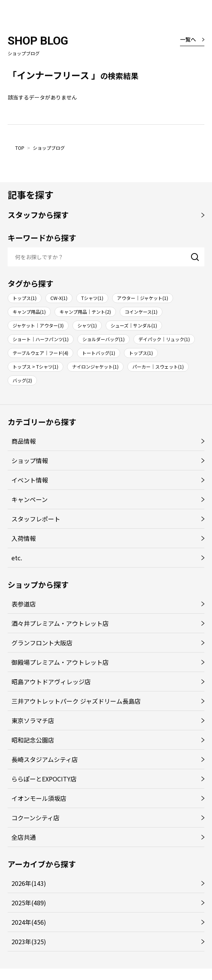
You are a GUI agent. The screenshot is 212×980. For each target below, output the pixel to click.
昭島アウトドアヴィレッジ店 (51, 682)
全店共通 (24, 837)
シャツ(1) (87, 325)
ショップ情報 (30, 460)
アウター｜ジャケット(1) (143, 298)
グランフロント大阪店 (42, 643)
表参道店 (24, 604)
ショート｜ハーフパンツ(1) (41, 339)
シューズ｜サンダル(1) (134, 325)
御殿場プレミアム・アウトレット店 (60, 662)
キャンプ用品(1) (29, 312)
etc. (17, 558)
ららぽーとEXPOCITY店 (44, 779)
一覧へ (188, 39)
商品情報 (24, 441)
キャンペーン (30, 499)
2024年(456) (29, 922)
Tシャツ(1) (92, 298)
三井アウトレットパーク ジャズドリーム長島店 (76, 701)
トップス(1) (25, 298)
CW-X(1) (59, 298)
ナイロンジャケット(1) (95, 366)
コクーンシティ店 (35, 818)
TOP (20, 148)
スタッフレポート (36, 519)
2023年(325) (29, 942)
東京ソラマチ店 (33, 720)
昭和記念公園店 (33, 740)
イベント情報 (30, 480)
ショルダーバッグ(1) (104, 339)
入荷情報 (24, 538)
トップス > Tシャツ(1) (35, 366)
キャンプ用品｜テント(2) (85, 312)
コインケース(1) (141, 312)
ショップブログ (49, 148)
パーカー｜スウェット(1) (158, 366)
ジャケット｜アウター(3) (38, 325)
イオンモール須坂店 (39, 798)
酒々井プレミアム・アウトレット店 (60, 623)
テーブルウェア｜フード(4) (40, 353)
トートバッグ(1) (99, 353)
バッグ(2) (22, 380)
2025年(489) (29, 903)
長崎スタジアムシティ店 (45, 759)
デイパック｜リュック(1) (164, 339)
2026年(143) (29, 883)
